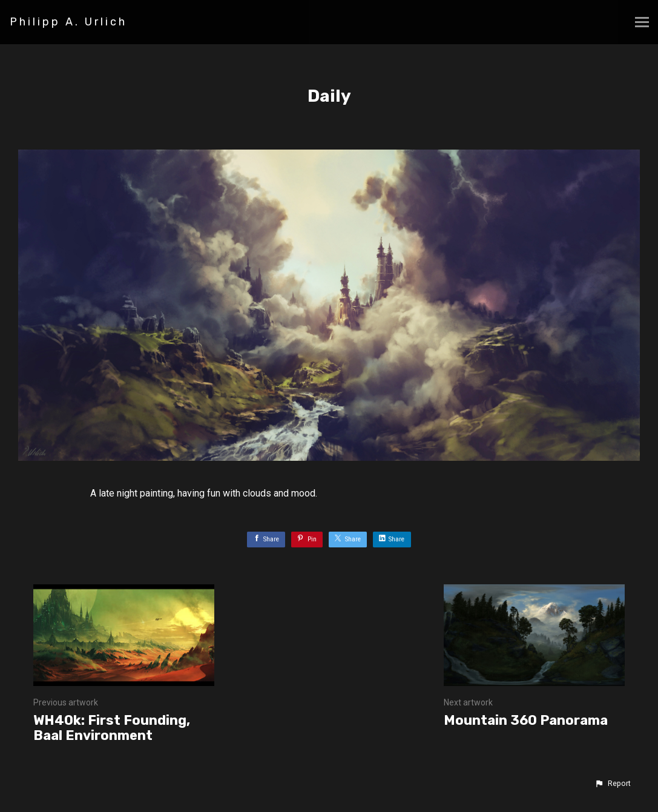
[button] (613, 784)
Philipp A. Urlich (68, 22)
